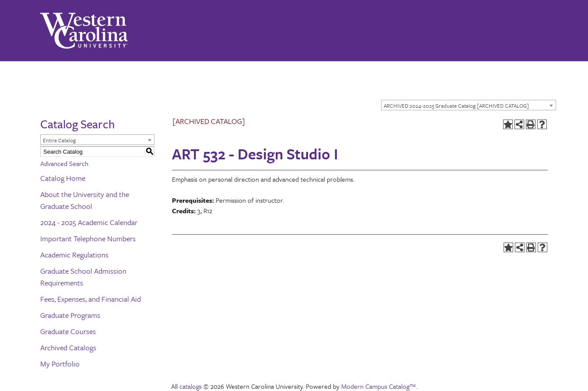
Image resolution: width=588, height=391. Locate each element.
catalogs (191, 386)
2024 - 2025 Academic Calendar (89, 222)
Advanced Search (64, 163)
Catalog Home (63, 178)
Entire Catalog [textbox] (59, 140)
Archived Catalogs (68, 347)
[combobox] (469, 105)
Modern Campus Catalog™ (379, 386)
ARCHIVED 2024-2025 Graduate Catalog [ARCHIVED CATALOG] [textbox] (456, 106)
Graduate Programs (70, 315)
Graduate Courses (68, 331)
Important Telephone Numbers (88, 238)
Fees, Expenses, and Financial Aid (91, 299)
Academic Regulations (74, 255)
